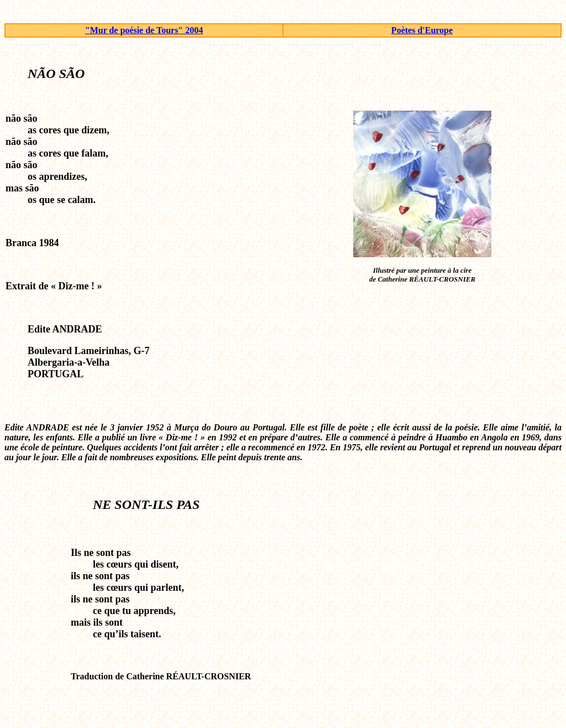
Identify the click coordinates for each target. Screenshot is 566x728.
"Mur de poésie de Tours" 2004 (144, 30)
